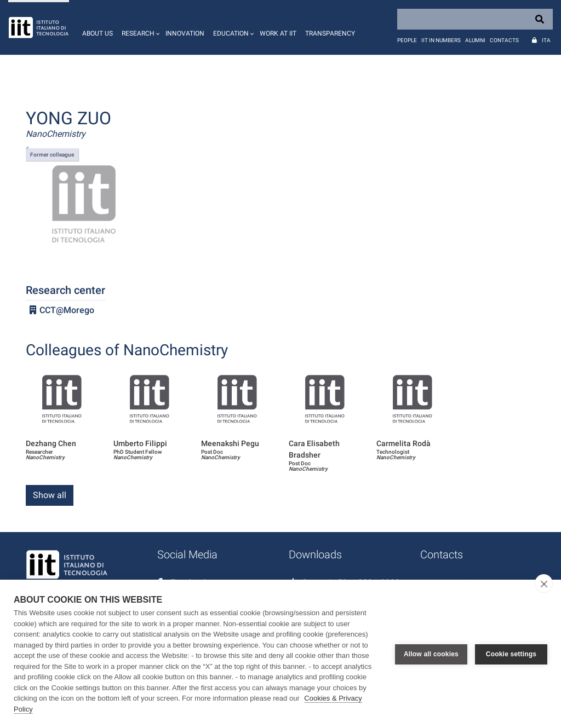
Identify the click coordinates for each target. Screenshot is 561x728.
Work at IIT (278, 33)
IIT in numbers (441, 40)
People (407, 40)
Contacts (504, 40)
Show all (50, 495)
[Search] (475, 19)
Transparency (330, 33)
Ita (546, 40)
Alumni (475, 40)
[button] (139, 27)
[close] (544, 583)
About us (98, 33)
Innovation (185, 33)
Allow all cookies (431, 654)
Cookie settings (511, 654)
